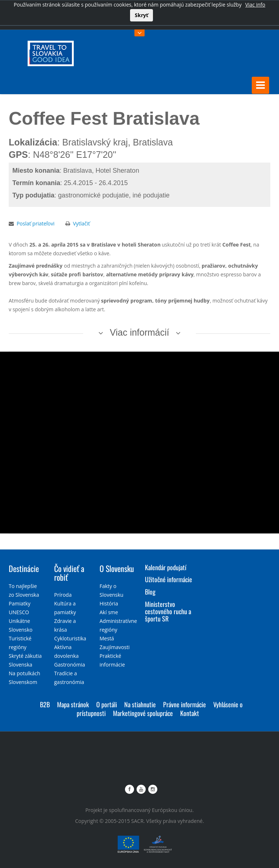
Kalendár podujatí (166, 567)
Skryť (141, 15)
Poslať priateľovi (36, 223)
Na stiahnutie (140, 704)
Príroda (63, 594)
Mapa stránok (73, 704)
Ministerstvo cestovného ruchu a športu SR (168, 611)
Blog (150, 592)
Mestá (107, 638)
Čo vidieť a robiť (69, 572)
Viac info (255, 5)
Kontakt (190, 713)
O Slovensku (117, 568)
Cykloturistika (70, 638)
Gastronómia (70, 664)
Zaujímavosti (115, 647)
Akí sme (109, 612)
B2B (45, 704)
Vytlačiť (82, 223)
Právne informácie (185, 704)
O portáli (107, 704)
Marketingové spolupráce (143, 713)
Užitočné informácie (169, 579)
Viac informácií (139, 332)
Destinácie (24, 568)
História (109, 603)
